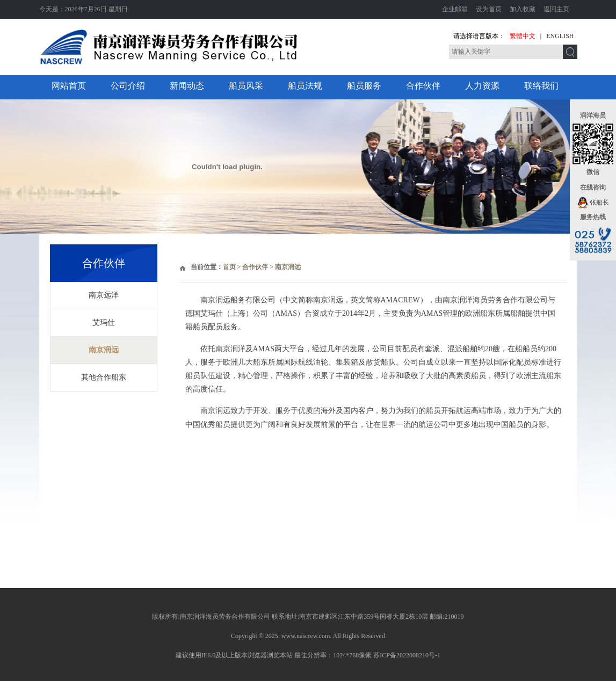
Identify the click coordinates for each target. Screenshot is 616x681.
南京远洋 (104, 295)
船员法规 (305, 86)
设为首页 (489, 9)
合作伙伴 (423, 86)
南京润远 (104, 350)
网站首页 (69, 86)
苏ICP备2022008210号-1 (407, 655)
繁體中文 (523, 36)
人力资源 (482, 86)
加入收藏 (523, 9)
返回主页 (556, 9)
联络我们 (541, 86)
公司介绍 (128, 86)
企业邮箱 (455, 9)
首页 (229, 267)
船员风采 (246, 86)
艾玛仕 (104, 323)
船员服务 (364, 86)
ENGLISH (560, 36)
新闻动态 (187, 86)
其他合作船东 (104, 377)
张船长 (593, 202)
